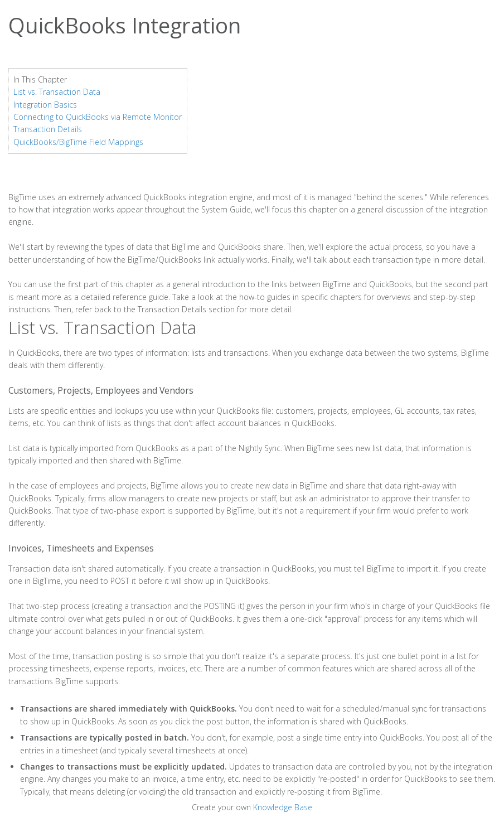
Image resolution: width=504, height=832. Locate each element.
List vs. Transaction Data (57, 92)
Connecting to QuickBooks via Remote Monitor (98, 117)
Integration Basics (45, 105)
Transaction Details (48, 129)
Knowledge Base (283, 807)
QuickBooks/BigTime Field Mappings (78, 142)
